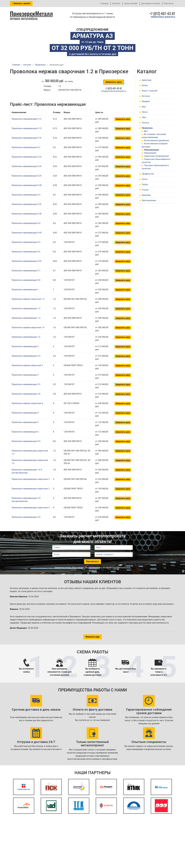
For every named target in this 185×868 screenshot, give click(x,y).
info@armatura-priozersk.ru (163, 17)
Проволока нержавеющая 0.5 (26, 242)
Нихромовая (150, 153)
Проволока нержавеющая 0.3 (26, 195)
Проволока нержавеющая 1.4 (26, 318)
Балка (145, 85)
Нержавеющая (151, 150)
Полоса (145, 123)
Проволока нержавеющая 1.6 (26, 337)
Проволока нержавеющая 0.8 (26, 280)
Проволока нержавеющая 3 (25, 375)
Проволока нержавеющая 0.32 (27, 204)
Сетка (145, 179)
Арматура (147, 80)
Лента (145, 112)
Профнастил (148, 174)
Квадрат (146, 101)
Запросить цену (114, 82)
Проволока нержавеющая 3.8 (26, 394)
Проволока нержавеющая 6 (25, 432)
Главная (104, 3)
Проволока (147, 128)
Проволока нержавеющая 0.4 (26, 223)
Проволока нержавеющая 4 (25, 413)
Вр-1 (146, 131)
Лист (144, 117)
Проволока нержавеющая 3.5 (26, 384)
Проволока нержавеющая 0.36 (27, 214)
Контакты (169, 3)
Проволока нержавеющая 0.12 (27, 119)
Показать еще (93, 637)
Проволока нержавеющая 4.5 (26, 517)
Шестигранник (149, 200)
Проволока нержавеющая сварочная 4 (31, 508)
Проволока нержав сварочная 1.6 (28, 327)
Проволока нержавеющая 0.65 (27, 261)
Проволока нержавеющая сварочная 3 (31, 489)
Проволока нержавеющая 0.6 (26, 252)
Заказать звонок (21, 3)
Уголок (145, 190)
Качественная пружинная (157, 140)
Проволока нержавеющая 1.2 (26, 308)
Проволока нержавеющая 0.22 (27, 157)
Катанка (146, 96)
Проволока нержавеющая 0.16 (27, 138)
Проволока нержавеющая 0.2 (26, 147)
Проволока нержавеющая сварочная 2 (31, 479)
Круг (144, 107)
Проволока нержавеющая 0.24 (27, 166)
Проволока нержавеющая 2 (25, 346)
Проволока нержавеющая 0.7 (26, 271)
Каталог (116, 3)
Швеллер (146, 195)
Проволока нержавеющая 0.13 (27, 128)
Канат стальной (150, 91)
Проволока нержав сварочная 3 (27, 365)
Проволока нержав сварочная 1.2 (28, 299)
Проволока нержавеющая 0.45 (27, 233)
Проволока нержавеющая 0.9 (26, 441)
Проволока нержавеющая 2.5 (26, 356)
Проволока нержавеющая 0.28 (27, 185)
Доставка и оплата (151, 3)
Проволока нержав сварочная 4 (27, 403)
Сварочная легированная (156, 156)
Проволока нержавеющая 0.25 (27, 176)
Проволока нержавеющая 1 (25, 290)
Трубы (145, 184)
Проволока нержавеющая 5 (25, 422)
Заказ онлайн (131, 3)
